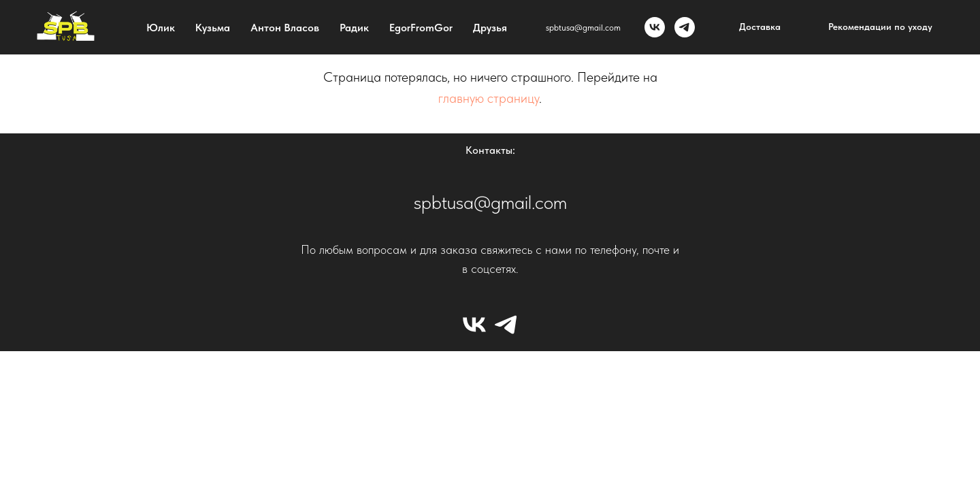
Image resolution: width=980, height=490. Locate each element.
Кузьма (213, 28)
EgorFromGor (421, 28)
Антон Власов (285, 28)
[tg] (685, 27)
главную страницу (489, 98)
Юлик (161, 28)
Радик (354, 28)
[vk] (655, 27)
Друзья (490, 28)
